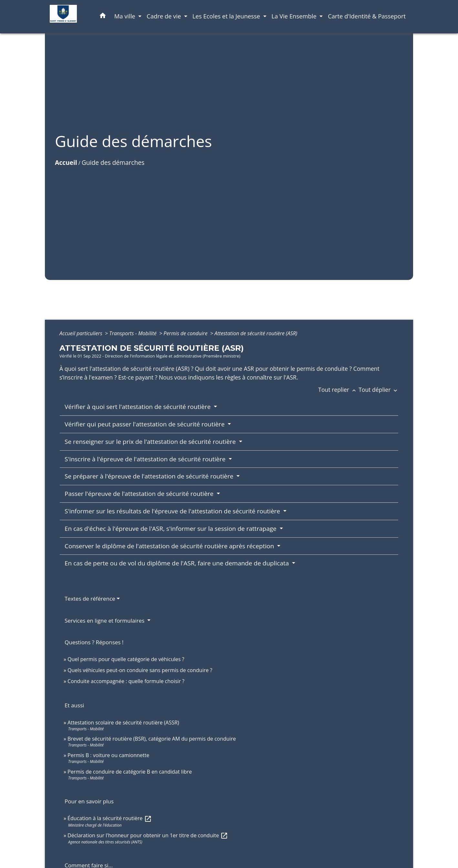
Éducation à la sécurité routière (109, 818)
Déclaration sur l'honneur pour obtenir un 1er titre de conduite (148, 835)
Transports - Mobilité (134, 333)
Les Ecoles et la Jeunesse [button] (227, 16)
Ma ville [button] (126, 16)
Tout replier (338, 390)
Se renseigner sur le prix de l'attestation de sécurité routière (151, 442)
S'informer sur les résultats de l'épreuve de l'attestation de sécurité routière (173, 511)
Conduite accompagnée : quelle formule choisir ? (126, 681)
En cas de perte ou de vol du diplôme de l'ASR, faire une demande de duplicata (177, 563)
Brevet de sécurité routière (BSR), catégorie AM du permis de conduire (152, 739)
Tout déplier (379, 390)
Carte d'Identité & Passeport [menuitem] (367, 16)
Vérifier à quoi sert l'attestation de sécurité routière (138, 407)
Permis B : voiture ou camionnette (108, 755)
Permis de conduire (186, 333)
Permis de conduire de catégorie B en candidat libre (130, 772)
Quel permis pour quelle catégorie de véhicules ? (126, 659)
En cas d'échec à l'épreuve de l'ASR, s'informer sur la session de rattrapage (171, 529)
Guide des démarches (113, 162)
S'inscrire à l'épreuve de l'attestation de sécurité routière (146, 459)
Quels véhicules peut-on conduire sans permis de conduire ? (140, 670)
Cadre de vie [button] (165, 16)
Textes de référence (90, 599)
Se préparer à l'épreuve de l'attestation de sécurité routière (150, 476)
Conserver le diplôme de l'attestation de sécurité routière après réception (170, 546)
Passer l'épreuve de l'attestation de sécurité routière (140, 494)
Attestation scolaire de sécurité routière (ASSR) (123, 723)
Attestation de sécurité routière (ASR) (256, 333)
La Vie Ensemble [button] (295, 16)
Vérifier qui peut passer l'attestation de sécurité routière (145, 424)
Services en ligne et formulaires (105, 621)
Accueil (66, 162)
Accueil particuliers (82, 333)
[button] (103, 17)
